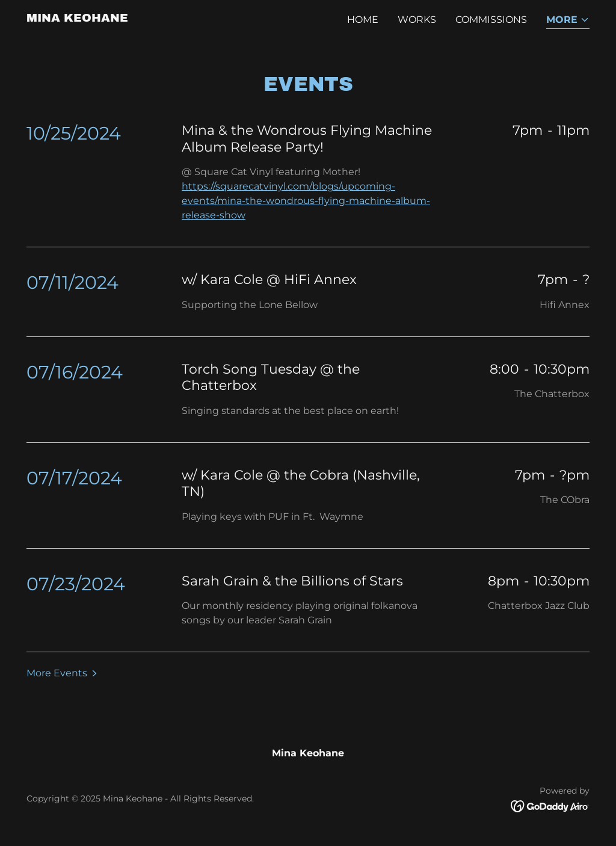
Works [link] (417, 20)
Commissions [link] (491, 20)
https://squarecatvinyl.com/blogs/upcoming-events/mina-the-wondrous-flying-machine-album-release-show (306, 201)
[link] (77, 18)
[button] (568, 21)
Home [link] (363, 20)
